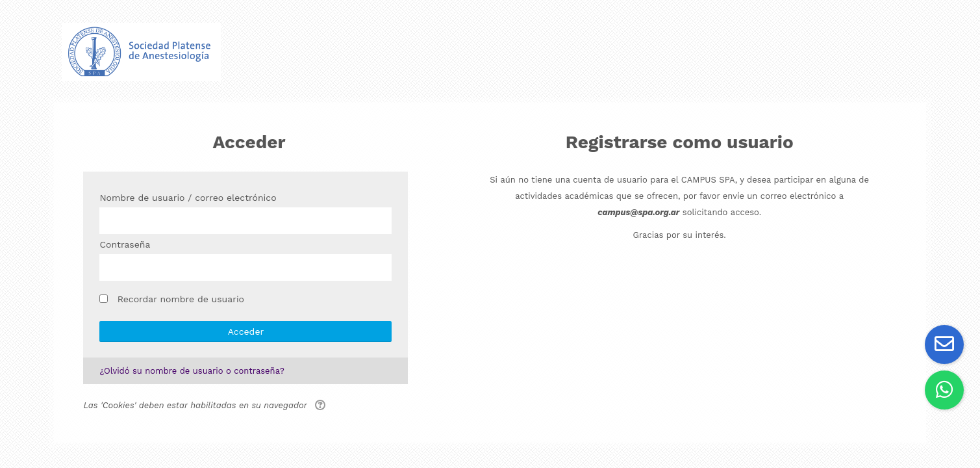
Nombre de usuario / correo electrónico (188, 198)
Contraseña (125, 244)
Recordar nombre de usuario (181, 299)
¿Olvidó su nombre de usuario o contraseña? (192, 371)
